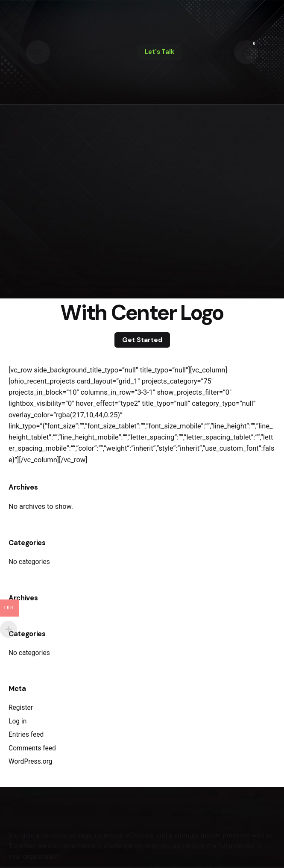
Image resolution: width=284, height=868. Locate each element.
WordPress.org (31, 762)
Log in (18, 721)
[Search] (194, 52)
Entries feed (26, 735)
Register (21, 708)
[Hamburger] (38, 52)
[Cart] (246, 52)
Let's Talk (160, 52)
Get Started (142, 340)
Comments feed (32, 748)
